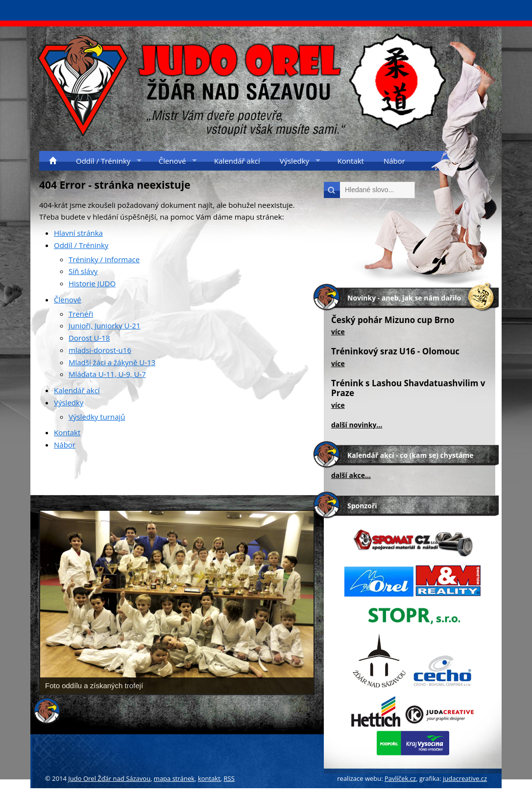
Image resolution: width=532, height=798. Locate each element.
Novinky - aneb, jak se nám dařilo (404, 298)
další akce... (351, 475)
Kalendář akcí (77, 390)
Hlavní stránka (78, 233)
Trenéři (81, 314)
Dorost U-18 (89, 338)
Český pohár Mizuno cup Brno (393, 320)
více (338, 332)
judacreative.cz (465, 778)
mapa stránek (174, 778)
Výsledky (69, 402)
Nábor (65, 445)
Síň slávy (83, 271)
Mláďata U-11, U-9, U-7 (107, 374)
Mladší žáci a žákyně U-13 (112, 362)
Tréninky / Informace (104, 259)
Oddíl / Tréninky (81, 245)
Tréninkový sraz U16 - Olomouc (395, 351)
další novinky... (357, 425)
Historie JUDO (92, 283)
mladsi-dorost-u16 (100, 350)
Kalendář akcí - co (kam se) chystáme (410, 455)
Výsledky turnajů (97, 417)
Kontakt (67, 432)
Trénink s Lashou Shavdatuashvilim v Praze (408, 388)
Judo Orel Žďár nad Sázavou (109, 778)
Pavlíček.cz (400, 778)
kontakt (209, 778)
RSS (229, 778)
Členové (68, 299)
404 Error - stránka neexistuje (115, 185)
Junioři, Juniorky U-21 (105, 325)
